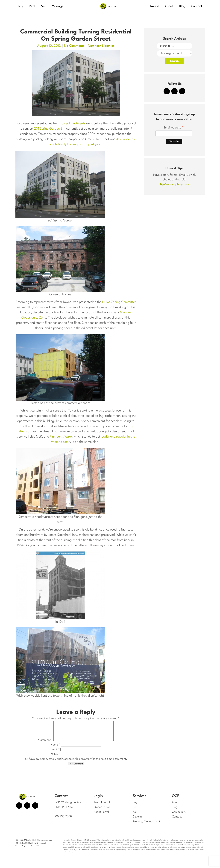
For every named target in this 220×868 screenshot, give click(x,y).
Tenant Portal (102, 806)
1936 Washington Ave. (68, 806)
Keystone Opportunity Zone (37, 318)
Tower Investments (73, 124)
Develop (138, 820)
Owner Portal (102, 811)
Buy (135, 806)
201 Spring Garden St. (49, 129)
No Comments (74, 46)
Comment (42, 744)
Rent (136, 811)
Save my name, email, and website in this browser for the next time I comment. (78, 763)
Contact (177, 820)
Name (55, 749)
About (176, 806)
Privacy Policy (175, 853)
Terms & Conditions (188, 853)
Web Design (199, 853)
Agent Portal (101, 816)
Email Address (174, 128)
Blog (175, 811)
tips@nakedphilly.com (175, 184)
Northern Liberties (101, 46)
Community (179, 816)
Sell (135, 816)
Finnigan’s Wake (61, 437)
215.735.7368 (63, 820)
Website (55, 758)
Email (55, 753)
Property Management (147, 825)
